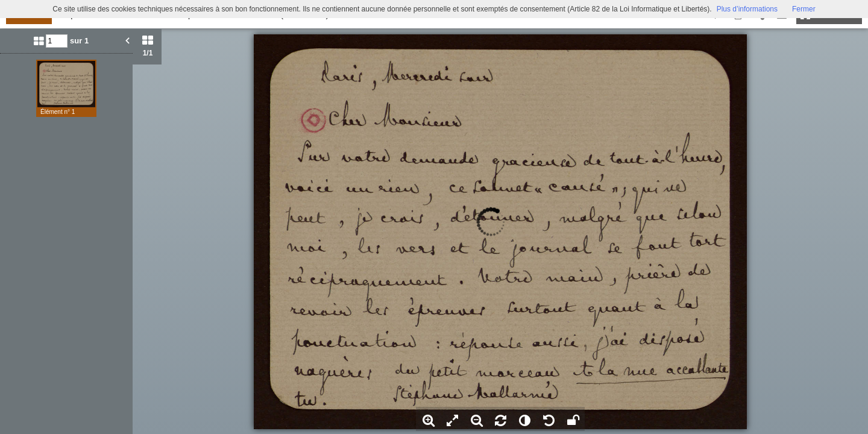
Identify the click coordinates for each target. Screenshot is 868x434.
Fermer (804, 9)
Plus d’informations (747, 9)
